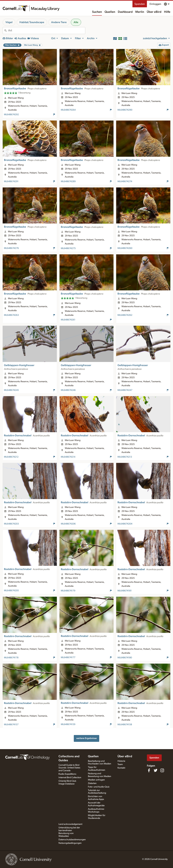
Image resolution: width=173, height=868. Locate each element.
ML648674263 (11, 315)
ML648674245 (11, 390)
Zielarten (92, 783)
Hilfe (167, 12)
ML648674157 (11, 725)
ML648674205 (11, 591)
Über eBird (154, 12)
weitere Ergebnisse (86, 738)
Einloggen (155, 4)
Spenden (140, 4)
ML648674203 (11, 524)
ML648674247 (125, 390)
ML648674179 (68, 591)
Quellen (110, 12)
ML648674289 (68, 181)
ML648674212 (11, 457)
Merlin (140, 12)
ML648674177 (68, 657)
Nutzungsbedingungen (70, 843)
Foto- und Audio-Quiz (99, 787)
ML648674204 (125, 524)
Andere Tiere (59, 22)
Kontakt (121, 768)
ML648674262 (125, 315)
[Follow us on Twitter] (156, 770)
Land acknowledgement (70, 824)
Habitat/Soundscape (32, 22)
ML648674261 (68, 320)
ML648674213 (125, 457)
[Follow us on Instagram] (162, 770)
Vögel (9, 22)
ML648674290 (125, 110)
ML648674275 (68, 248)
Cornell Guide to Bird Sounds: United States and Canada (69, 768)
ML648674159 (68, 724)
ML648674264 (68, 110)
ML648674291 (11, 181)
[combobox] (47, 31)
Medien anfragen (96, 780)
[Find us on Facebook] (149, 770)
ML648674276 (11, 248)
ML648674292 (11, 115)
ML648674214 (68, 457)
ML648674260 (125, 248)
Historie (121, 761)
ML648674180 (125, 658)
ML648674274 (125, 181)
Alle (76, 22)
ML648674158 (125, 725)
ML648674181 (125, 591)
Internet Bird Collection (70, 778)
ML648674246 (68, 390)
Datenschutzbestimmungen (72, 840)
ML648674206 (68, 524)
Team (120, 764)
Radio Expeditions (67, 774)
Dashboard (125, 12)
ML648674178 (11, 658)
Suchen (97, 12)
